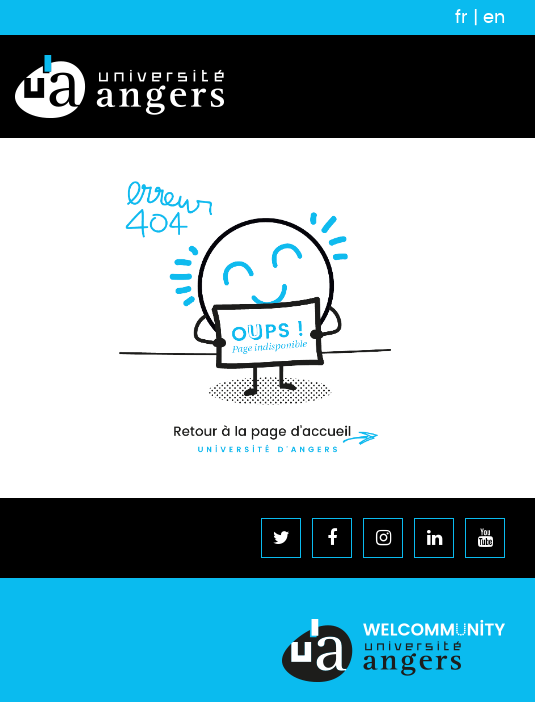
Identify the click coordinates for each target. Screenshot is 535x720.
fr (461, 17)
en (494, 17)
